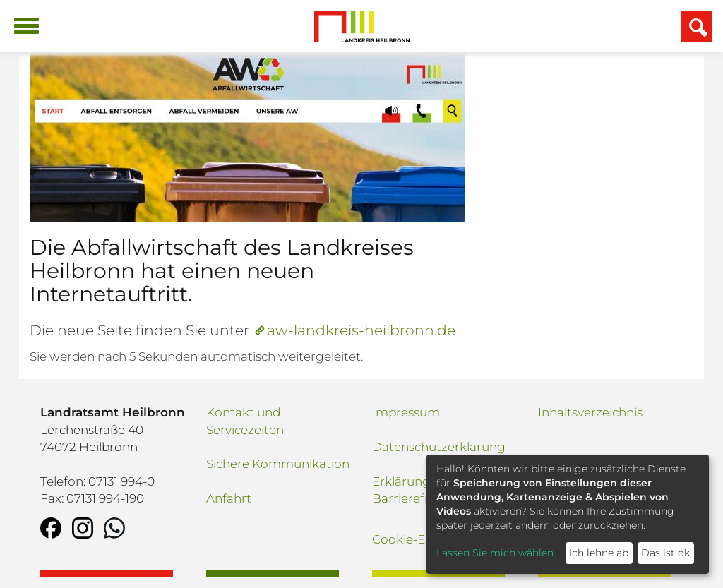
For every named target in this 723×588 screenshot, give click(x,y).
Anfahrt (229, 498)
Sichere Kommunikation (278, 464)
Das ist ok (665, 553)
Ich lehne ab (599, 553)
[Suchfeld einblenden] (697, 26)
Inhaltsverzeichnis (590, 412)
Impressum (406, 412)
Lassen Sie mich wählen (495, 553)
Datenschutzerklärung (439, 447)
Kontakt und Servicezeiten (245, 421)
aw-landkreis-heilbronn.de (361, 330)
